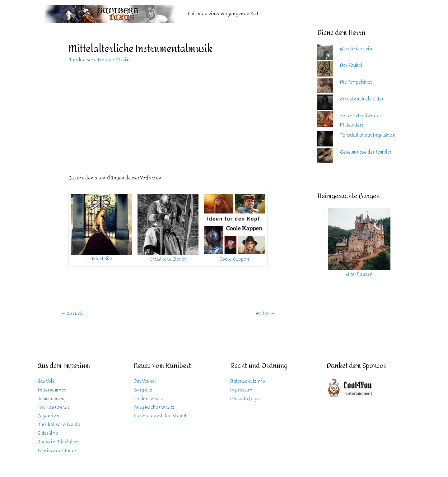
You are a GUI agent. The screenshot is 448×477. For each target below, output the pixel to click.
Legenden (48, 416)
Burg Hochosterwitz (154, 408)
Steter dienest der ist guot (160, 416)
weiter (265, 313)
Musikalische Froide (90, 60)
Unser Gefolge (245, 399)
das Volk (46, 381)
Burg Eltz (143, 390)
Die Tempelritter (356, 82)
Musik (122, 60)
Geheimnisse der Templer (366, 152)
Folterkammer (52, 390)
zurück (72, 313)
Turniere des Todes (57, 451)
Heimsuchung (51, 399)
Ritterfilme (48, 433)
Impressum (241, 390)
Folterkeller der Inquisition (368, 135)
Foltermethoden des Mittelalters (361, 120)
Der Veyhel (351, 65)
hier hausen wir (54, 408)
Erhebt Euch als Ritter (362, 99)
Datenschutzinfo (248, 381)
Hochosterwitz (148, 399)
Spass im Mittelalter (58, 442)
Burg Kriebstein (356, 49)
